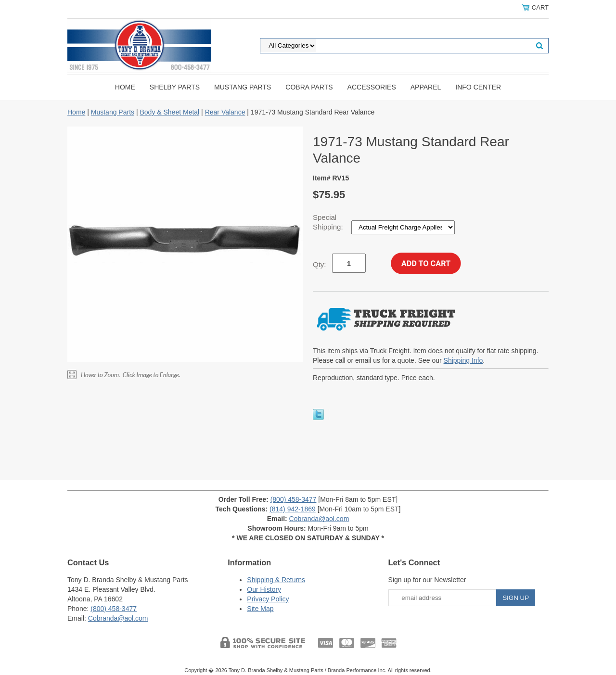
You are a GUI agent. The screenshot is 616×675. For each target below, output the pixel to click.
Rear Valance (225, 112)
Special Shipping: (329, 222)
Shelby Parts (175, 87)
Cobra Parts (309, 87)
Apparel (426, 87)
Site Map (260, 609)
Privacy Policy (268, 599)
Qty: (320, 264)
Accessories (372, 87)
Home (125, 87)
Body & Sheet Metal (169, 112)
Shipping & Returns (276, 580)
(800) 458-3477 (294, 499)
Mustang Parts (243, 87)
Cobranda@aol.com (319, 519)
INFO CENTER (478, 87)
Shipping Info (463, 360)
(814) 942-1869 (293, 509)
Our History (264, 589)
